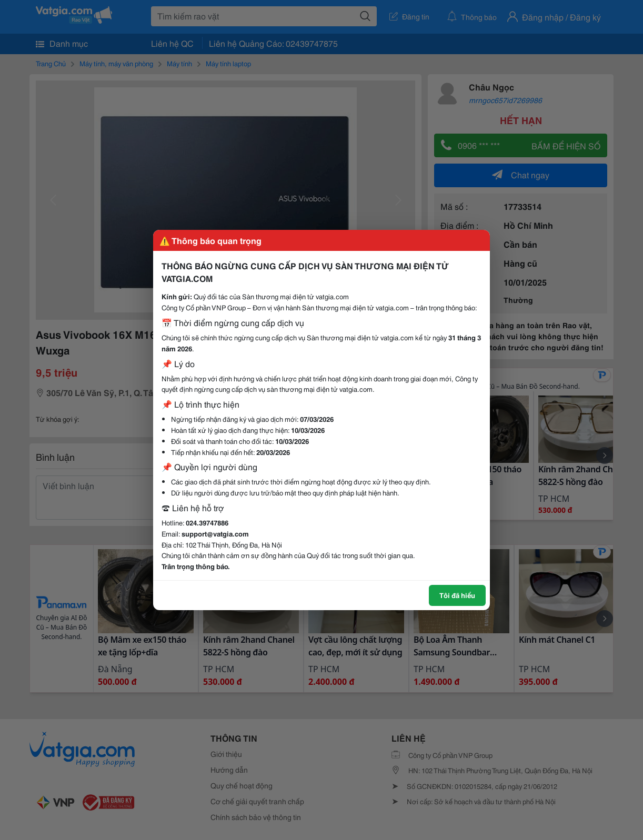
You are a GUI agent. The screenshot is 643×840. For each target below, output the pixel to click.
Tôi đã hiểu (457, 595)
